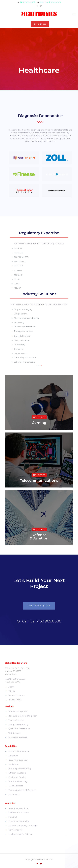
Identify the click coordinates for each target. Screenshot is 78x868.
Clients (12, 691)
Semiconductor (16, 830)
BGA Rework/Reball (18, 737)
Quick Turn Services (18, 760)
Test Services (14, 733)
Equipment (14, 794)
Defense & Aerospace (19, 813)
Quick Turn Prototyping (19, 729)
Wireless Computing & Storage (23, 825)
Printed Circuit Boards (19, 751)
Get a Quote (40, 24)
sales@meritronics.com (50, 2)
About (11, 687)
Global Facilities (16, 786)
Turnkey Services (16, 720)
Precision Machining (18, 781)
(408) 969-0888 (28, 2)
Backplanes (14, 764)
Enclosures (13, 756)
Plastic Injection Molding (20, 768)
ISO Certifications (17, 695)
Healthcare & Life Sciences (21, 834)
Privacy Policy (15, 700)
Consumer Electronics (19, 821)
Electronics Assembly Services (22, 790)
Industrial (13, 817)
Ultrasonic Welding (17, 773)
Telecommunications (18, 808)
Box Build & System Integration (23, 716)
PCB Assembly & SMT (18, 711)
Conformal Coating (17, 777)
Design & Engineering (18, 724)
